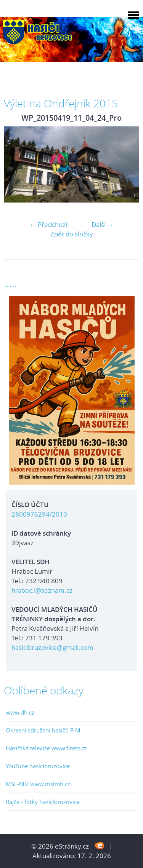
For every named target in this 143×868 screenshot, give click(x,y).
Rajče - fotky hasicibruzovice (43, 802)
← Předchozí (48, 224)
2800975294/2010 (39, 514)
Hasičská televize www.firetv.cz (46, 748)
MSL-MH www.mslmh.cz (38, 784)
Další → (103, 224)
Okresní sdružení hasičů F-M (43, 730)
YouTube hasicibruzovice (38, 766)
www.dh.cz (20, 712)
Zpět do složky (72, 234)
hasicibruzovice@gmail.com (52, 647)
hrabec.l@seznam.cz (42, 590)
